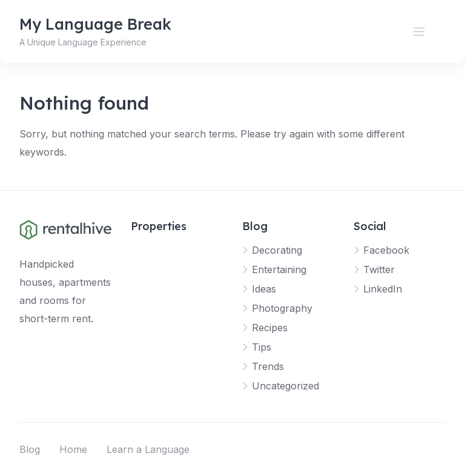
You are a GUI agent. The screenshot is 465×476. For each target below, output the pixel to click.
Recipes (270, 328)
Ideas (264, 289)
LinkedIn (383, 289)
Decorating (277, 250)
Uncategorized (285, 386)
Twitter (379, 269)
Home (73, 449)
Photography (282, 308)
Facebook (386, 250)
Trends (268, 366)
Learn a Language (148, 449)
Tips (262, 347)
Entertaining (279, 269)
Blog (30, 449)
